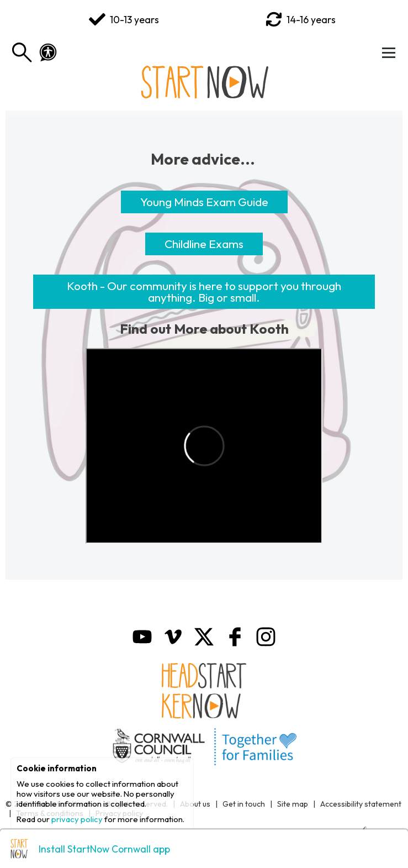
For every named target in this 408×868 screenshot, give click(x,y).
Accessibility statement (361, 804)
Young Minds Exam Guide (204, 202)
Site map (293, 804)
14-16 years (301, 19)
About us (195, 804)
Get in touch (244, 804)
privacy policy (77, 819)
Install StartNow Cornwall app (104, 849)
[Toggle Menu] (389, 52)
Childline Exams (204, 244)
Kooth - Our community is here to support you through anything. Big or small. (204, 291)
